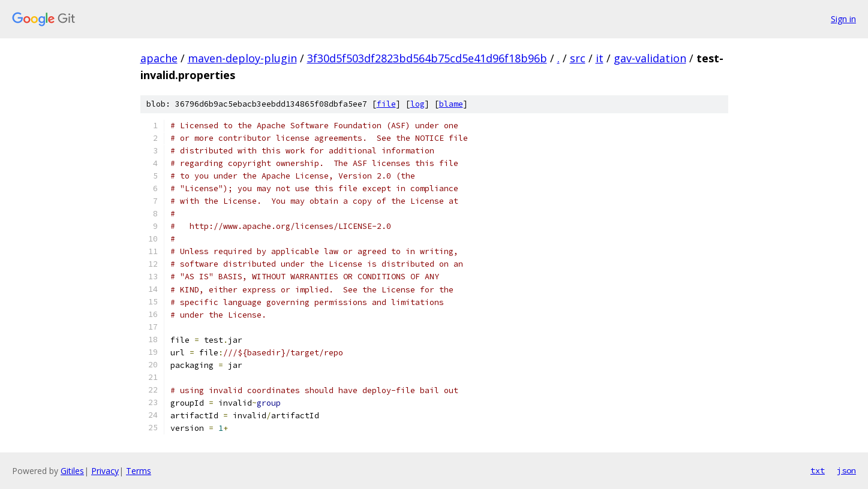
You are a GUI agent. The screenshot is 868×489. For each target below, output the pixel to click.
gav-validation (650, 58)
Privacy (105, 471)
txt (818, 470)
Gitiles (72, 471)
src (578, 58)
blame (451, 104)
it (600, 58)
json (846, 470)
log (418, 104)
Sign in (843, 19)
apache (159, 58)
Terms (139, 471)
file (386, 104)
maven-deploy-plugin (242, 58)
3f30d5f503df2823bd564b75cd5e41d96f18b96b (427, 58)
